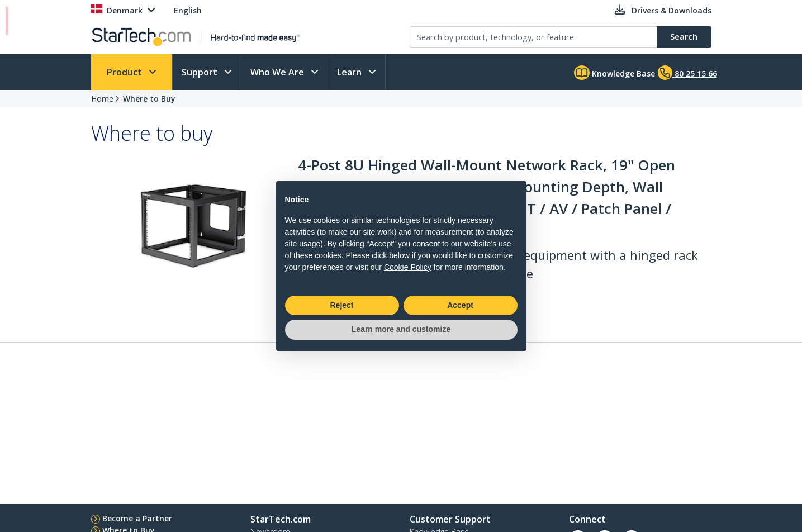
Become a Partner (137, 518)
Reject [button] (341, 305)
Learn (350, 72)
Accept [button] (460, 305)
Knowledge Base (614, 73)
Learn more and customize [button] (401, 329)
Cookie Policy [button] (408, 267)
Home (102, 99)
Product (125, 72)
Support (201, 72)
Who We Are (278, 72)
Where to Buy (149, 99)
